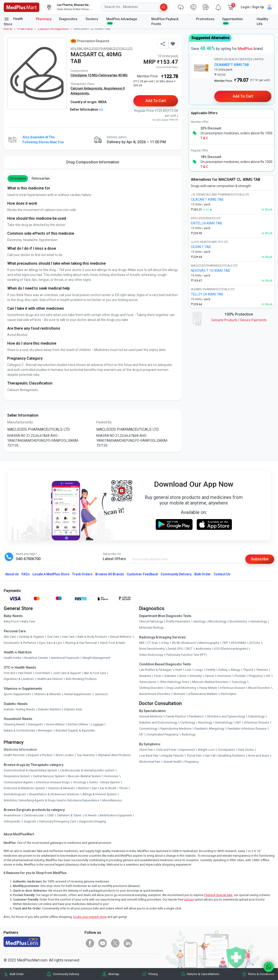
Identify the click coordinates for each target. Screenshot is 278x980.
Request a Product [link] (40, 755)
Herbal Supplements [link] (78, 694)
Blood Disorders (259, 688)
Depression (187, 750)
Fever (158, 676)
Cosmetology (148, 729)
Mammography (209, 643)
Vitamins (262, 670)
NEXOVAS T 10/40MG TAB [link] (210, 271)
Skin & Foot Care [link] (95, 673)
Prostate (240, 676)
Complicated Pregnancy (162, 734)
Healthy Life (262, 21)
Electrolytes (228, 694)
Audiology (189, 734)
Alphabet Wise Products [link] (114, 755)
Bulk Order (203, 574)
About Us (12, 574)
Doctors (92, 19)
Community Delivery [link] (66, 974)
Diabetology (256, 716)
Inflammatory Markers (203, 694)
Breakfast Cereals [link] (36, 658)
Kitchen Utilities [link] (78, 724)
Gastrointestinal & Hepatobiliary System (30, 770)
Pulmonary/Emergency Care (58, 821)
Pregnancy (256, 676)
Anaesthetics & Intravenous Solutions (54, 794)
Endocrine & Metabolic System (24, 788)
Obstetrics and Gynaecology (226, 716)
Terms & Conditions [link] (261, 974)
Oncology (79, 782)
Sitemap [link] (114, 974)
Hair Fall (210, 756)
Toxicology (239, 682)
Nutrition (83, 788)
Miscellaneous (112, 800)
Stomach (179, 694)
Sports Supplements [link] (17, 694)
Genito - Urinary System (104, 782)
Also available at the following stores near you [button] (43, 140)
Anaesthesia (12, 815)
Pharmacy (44, 19)
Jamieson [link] (101, 694)
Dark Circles (246, 750)
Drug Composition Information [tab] (93, 162)
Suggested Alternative (210, 38)
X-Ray (165, 643)
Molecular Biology (151, 628)
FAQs (26, 574)
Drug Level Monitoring (181, 688)
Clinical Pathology (151, 621)
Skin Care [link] (10, 637)
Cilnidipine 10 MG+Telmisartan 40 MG (99, 75)
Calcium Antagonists (53, 29)
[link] (22, 7)
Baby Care (28, 621)
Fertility (211, 670)
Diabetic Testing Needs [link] (19, 709)
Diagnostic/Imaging (93, 821)
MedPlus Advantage (122, 21)
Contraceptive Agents (18, 782)
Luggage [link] (97, 724)
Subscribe (260, 559)
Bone (183, 676)
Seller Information (86, 109)
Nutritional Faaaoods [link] (65, 658)
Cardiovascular (34, 815)
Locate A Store (51, 574)
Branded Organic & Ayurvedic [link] (75, 730)
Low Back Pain (149, 756)
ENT (238, 722)
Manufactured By (20, 422)
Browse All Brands (110, 574)
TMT (225, 643)
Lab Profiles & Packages (155, 670)
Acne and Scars (259, 756)
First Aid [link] (9, 673)
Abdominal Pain (150, 762)
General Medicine (151, 716)
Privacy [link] (153, 974)
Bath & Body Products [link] (92, 637)
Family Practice (176, 716)
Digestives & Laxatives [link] (19, 679)
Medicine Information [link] (20, 750)
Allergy (235, 670)
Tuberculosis (148, 682)
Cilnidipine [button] (18, 178)
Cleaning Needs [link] (14, 724)
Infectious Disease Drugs (53, 782)
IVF (141, 734)
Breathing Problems (232, 756)
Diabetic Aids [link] (73, 709)
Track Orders (82, 574)
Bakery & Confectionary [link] (19, 730)
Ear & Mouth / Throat (114, 788)
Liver (188, 670)
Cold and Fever (166, 750)
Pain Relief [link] (25, 673)
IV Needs (91, 815)
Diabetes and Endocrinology (158, 722)
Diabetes (170, 676)
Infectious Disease (233, 688)
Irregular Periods (173, 756)
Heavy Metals (208, 688)
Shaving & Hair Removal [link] (81, 643)
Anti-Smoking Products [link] (81, 679)
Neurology (205, 722)
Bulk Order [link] (17, 974)
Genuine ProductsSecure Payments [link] (239, 320)
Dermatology (224, 722)
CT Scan (153, 643)
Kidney (223, 670)
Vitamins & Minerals (61, 788)
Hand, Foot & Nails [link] (113, 643)
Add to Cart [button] (156, 101)
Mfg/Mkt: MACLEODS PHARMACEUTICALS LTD (102, 48)
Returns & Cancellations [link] (203, 974)
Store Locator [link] (65, 755)
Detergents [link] (35, 724)
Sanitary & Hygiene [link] (32, 637)
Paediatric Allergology (209, 729)
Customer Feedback (142, 574)
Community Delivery (176, 574)
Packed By (104, 422)
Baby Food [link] (11, 621)
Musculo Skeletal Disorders (210, 682)
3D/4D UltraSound (184, 643)
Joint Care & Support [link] (67, 673)
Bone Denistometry (152, 649)
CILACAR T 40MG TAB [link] (207, 200)
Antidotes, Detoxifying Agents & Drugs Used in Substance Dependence (52, 800)
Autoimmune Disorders (155, 694)
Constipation (226, 750)
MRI (142, 643)
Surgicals (30, 821)
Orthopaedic (12, 821)
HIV (268, 676)
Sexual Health (172, 762)
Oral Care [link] (53, 637)
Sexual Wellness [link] (121, 637)
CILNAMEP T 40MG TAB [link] (232, 65)
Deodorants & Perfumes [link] (20, 643)
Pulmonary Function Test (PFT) (187, 655)
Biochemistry (238, 621)
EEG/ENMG (239, 643)
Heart (178, 670)
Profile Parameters (178, 621)
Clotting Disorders (151, 688)
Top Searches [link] (86, 755)
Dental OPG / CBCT (180, 649)
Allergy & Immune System (100, 794)
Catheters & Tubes (69, 815)
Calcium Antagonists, (87, 88)
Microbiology (217, 621)
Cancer (209, 676)
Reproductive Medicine (176, 729)
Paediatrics (196, 716)
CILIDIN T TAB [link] (201, 247)
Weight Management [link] (96, 658)
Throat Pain (194, 756)
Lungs (199, 670)
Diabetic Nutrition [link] (50, 709)
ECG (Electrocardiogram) (231, 649)
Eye (95, 788)
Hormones (111, 776)
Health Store (13, 21)
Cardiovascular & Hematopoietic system (87, 770)
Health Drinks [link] (13, 658)
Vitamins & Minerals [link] (48, 694)
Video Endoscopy (151, 655)
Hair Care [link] (68, 637)
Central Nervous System (49, 776)
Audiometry (203, 649)
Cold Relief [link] (43, 673)
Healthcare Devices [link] (50, 679)
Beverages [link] (45, 730)
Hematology (258, 621)
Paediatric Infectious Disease (247, 729)
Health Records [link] (14, 755)
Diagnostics (69, 19)
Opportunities (232, 21)
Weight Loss (206, 750)
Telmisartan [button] (41, 178)
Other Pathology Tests (174, 682)
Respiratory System (17, 776)
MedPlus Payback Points (165, 21)
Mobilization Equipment (116, 815)
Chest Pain (146, 750)
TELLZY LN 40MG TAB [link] (207, 294)
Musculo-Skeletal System (84, 776)
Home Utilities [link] (55, 724)
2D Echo (255, 643)
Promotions (205, 19)
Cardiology (188, 722)
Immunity (196, 676)
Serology (199, 621)
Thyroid (248, 670)
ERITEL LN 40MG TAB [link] (206, 223)
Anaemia (145, 676)
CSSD (50, 815)
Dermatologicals (15, 794)
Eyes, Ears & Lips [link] (51, 643)
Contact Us (222, 574)
